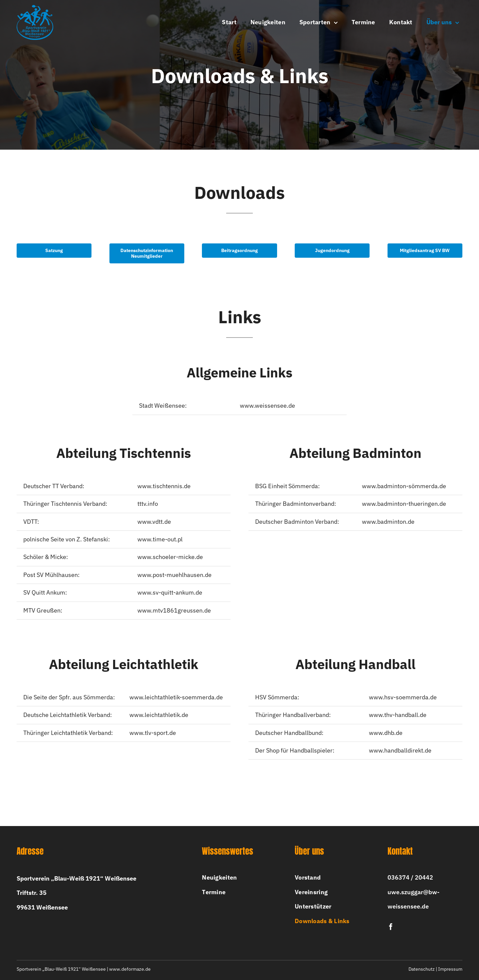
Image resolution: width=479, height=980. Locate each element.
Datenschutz (422, 969)
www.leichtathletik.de (159, 717)
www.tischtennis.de (164, 488)
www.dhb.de (386, 735)
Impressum (450, 969)
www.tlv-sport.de (153, 735)
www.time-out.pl (160, 542)
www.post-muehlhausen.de (174, 577)
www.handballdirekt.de (400, 753)
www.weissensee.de (267, 408)
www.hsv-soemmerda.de (403, 700)
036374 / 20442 (410, 877)
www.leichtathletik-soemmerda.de (176, 700)
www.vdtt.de (154, 524)
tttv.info (148, 506)
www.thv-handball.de (398, 717)
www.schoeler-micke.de (170, 559)
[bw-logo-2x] (35, 8)
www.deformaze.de (130, 969)
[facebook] (391, 927)
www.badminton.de (388, 524)
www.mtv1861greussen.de (174, 612)
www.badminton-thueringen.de (404, 506)
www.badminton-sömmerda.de (404, 488)
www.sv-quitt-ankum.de (170, 595)
